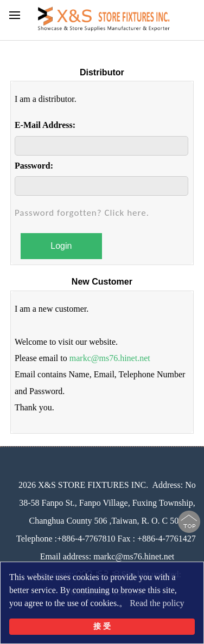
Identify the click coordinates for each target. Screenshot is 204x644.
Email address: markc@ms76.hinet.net (107, 556)
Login (61, 246)
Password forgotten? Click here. (82, 213)
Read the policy (157, 603)
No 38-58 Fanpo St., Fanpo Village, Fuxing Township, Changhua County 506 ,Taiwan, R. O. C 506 (107, 503)
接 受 (102, 626)
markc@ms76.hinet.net (110, 358)
